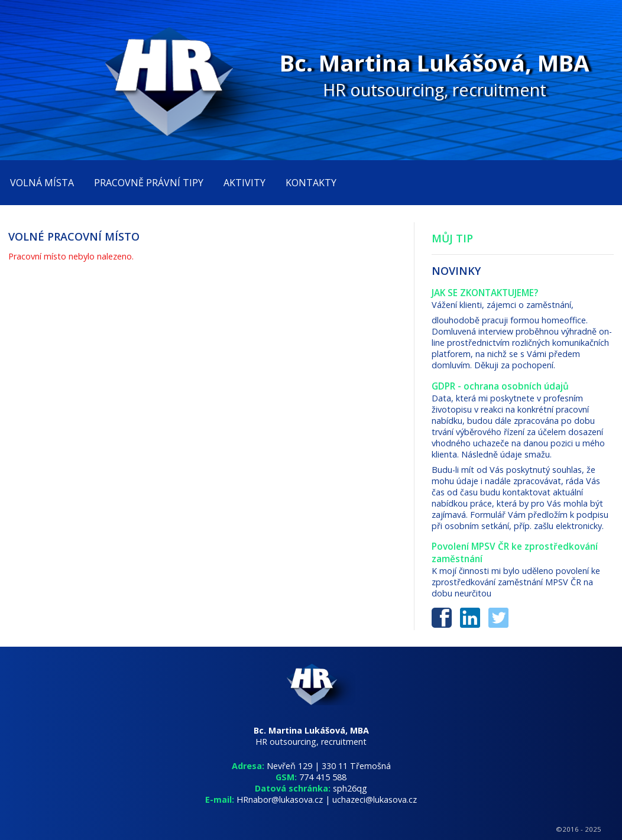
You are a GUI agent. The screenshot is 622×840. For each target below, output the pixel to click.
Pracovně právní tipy (149, 183)
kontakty (311, 183)
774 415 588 (323, 777)
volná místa (42, 183)
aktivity (244, 183)
